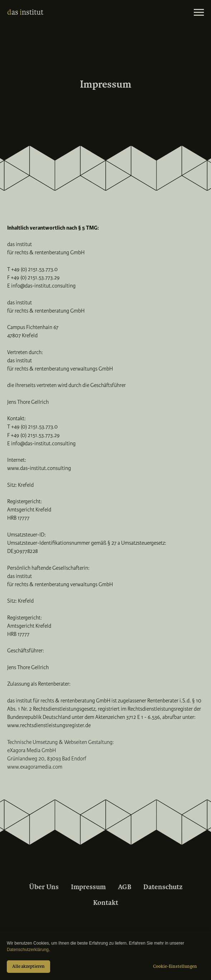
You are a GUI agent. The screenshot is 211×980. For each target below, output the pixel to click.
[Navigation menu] (199, 13)
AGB (124, 887)
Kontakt (106, 903)
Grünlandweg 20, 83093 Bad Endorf (47, 759)
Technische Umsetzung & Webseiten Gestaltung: (61, 742)
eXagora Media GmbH (32, 750)
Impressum (88, 887)
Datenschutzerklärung (28, 950)
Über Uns (44, 887)
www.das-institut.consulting (39, 468)
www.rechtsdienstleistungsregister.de (49, 725)
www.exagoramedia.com (35, 767)
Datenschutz (163, 887)
